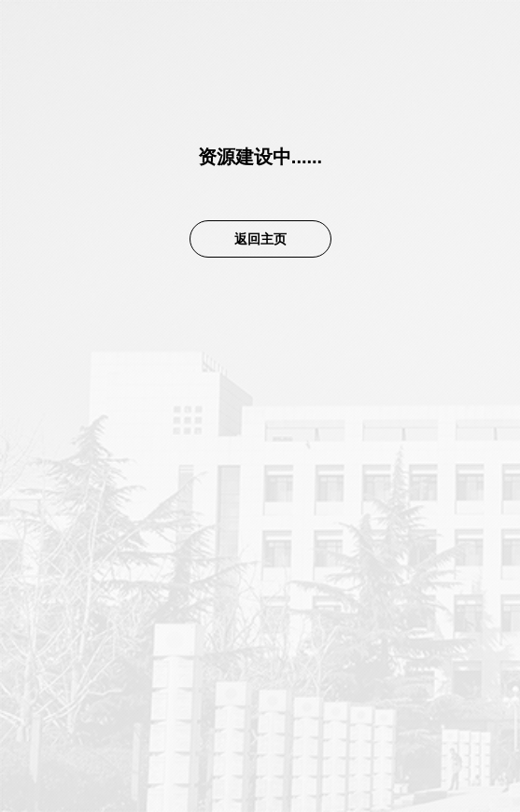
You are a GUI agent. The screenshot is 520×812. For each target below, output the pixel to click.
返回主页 (260, 239)
